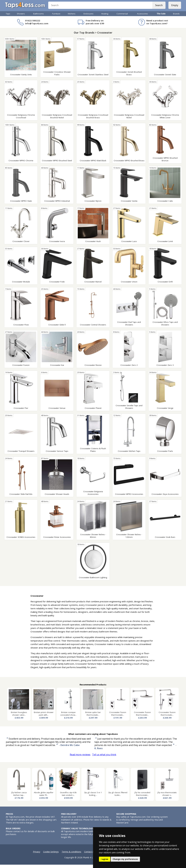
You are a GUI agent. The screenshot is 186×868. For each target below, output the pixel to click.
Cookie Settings (51, 855)
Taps (8, 17)
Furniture (56, 17)
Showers (21, 17)
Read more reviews (80, 758)
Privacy (37, 855)
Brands (176, 17)
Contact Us (90, 855)
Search (158, 7)
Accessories (142, 17)
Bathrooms (39, 17)
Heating (105, 17)
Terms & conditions (71, 855)
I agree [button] (105, 859)
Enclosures (88, 17)
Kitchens (72, 17)
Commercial (122, 17)
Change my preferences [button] (125, 859)
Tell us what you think (104, 758)
